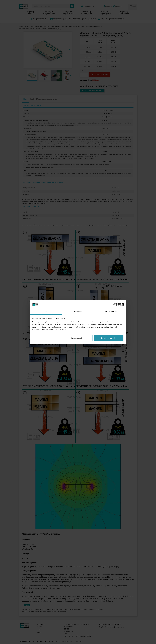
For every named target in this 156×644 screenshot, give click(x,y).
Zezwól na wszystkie (109, 338)
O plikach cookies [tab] (110, 311)
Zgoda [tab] (46, 311)
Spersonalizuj (78, 338)
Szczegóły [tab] (78, 311)
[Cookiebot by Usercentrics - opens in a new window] (114, 304)
